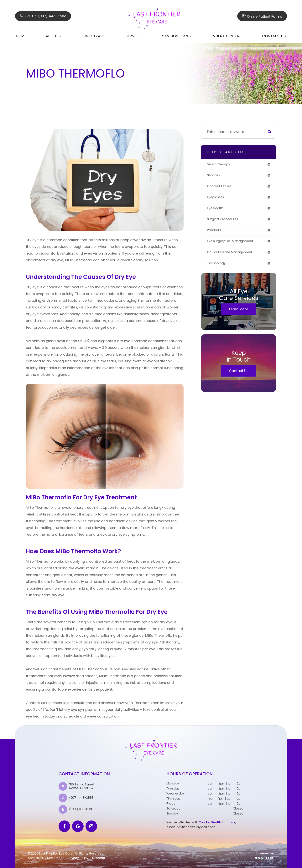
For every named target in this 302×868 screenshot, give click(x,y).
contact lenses (220, 187)
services (214, 176)
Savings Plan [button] (177, 36)
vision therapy (220, 164)
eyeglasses (217, 198)
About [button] (54, 36)
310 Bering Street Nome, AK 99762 (82, 786)
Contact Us (274, 36)
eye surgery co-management (233, 244)
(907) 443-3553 (81, 798)
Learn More (239, 313)
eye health (216, 210)
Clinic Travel (93, 36)
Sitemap (99, 858)
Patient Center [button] (227, 36)
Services (134, 36)
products (215, 233)
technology (217, 267)
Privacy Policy (78, 858)
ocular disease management (232, 255)
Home (21, 36)
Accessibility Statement (46, 858)
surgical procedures (224, 221)
